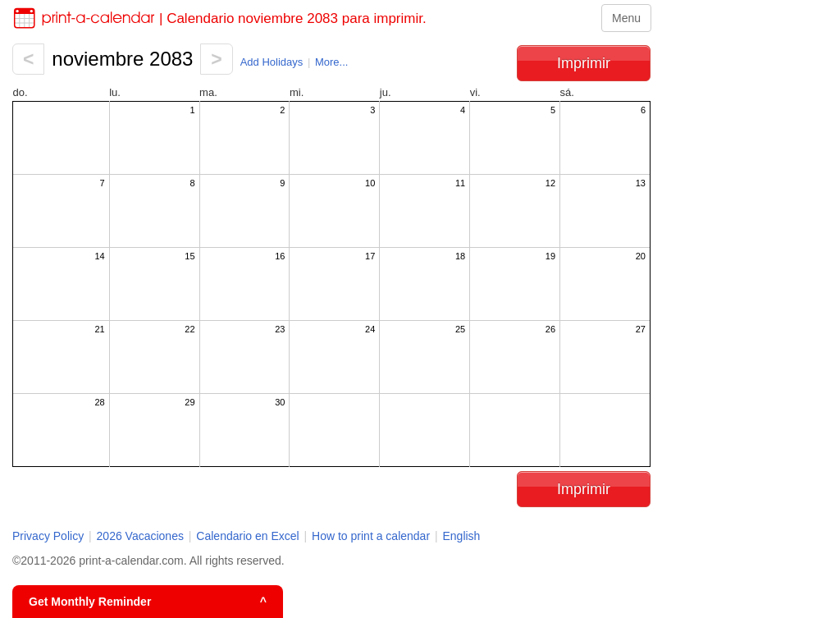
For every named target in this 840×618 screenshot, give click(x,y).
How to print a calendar (371, 536)
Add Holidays (272, 62)
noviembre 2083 (122, 59)
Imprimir (584, 63)
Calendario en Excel (249, 536)
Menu (626, 18)
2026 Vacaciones (140, 536)
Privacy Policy (48, 536)
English (461, 536)
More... (331, 62)
